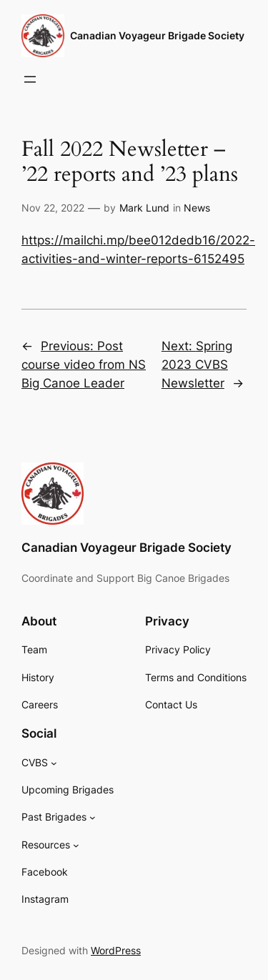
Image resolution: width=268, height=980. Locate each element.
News (197, 208)
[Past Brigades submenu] (93, 817)
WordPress (116, 950)
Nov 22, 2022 (53, 208)
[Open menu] (30, 79)
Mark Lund (144, 208)
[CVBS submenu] (54, 763)
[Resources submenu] (76, 845)
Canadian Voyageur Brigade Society (157, 35)
